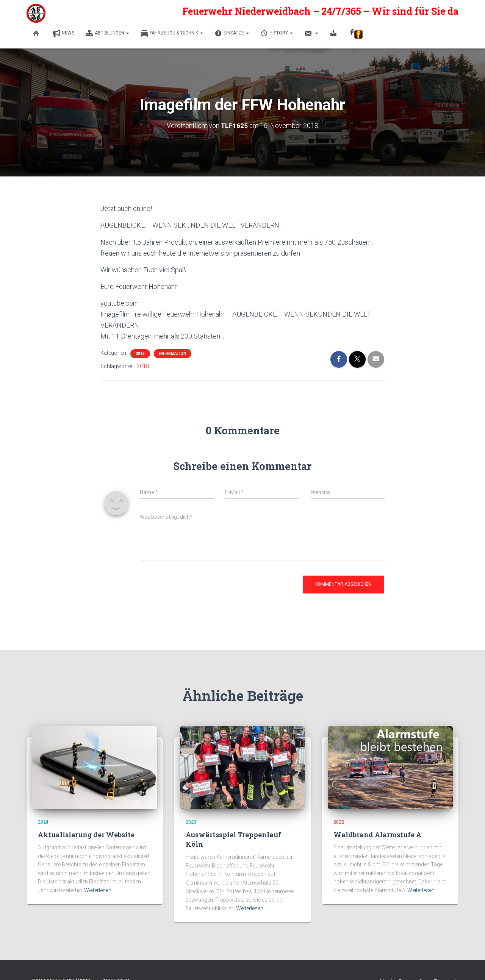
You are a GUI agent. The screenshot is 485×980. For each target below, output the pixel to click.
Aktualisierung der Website (86, 835)
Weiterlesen (98, 890)
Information (173, 353)
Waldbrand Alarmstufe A (377, 835)
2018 (140, 353)
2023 (191, 822)
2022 (339, 822)
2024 (43, 822)
